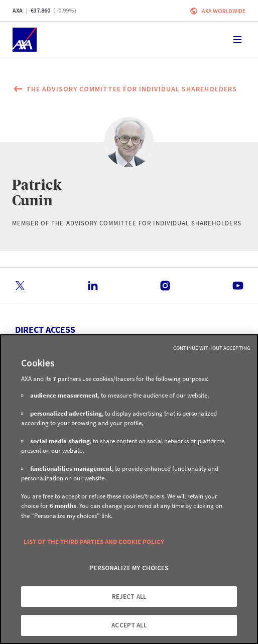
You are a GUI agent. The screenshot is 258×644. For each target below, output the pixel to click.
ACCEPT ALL (129, 625)
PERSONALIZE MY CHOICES (129, 568)
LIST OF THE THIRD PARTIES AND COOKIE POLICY (94, 542)
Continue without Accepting (212, 348)
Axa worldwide (224, 11)
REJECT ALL (129, 597)
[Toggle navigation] (237, 40)
